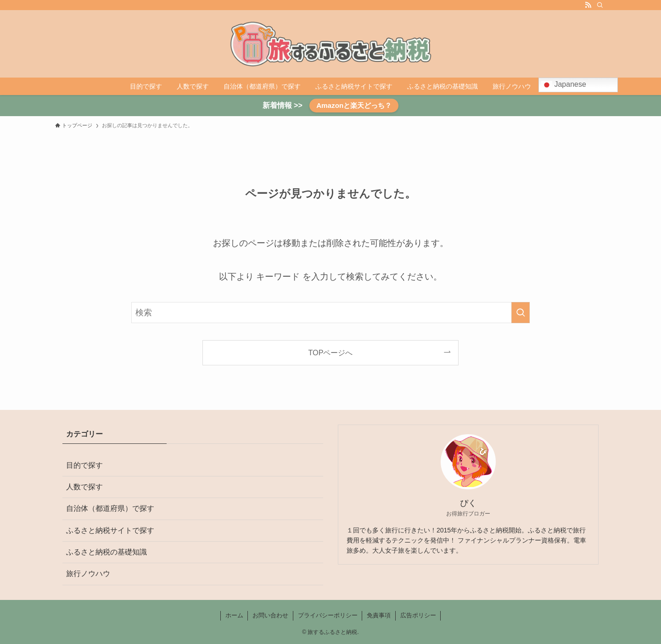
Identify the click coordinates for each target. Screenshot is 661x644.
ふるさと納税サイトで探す (110, 530)
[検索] (600, 5)
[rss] (588, 5)
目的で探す (84, 465)
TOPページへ (331, 353)
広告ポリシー (418, 615)
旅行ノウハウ (88, 574)
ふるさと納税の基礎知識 (106, 552)
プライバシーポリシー (328, 615)
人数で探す (84, 487)
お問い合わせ (270, 615)
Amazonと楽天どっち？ (354, 105)
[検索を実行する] (521, 313)
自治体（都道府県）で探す (110, 508)
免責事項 (379, 615)
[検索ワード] (330, 313)
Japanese (564, 85)
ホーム (234, 615)
